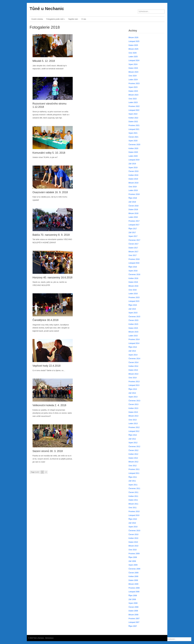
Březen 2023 (133, 95)
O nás (84, 19)
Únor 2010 (133, 550)
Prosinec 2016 (134, 259)
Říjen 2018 (133, 198)
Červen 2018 (134, 206)
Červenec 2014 (134, 359)
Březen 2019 (133, 183)
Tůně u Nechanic (47, 9)
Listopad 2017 (134, 225)
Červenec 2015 (134, 317)
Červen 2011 (134, 492)
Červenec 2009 (134, 569)
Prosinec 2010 (134, 511)
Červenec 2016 (134, 275)
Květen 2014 (133, 366)
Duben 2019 (133, 179)
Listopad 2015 (134, 301)
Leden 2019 (133, 190)
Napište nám (73, 19)
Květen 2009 (133, 576)
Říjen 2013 (133, 389)
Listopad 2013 (134, 385)
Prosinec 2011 (134, 469)
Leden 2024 (133, 80)
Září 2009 (132, 561)
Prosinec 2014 (134, 339)
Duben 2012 (133, 458)
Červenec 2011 (134, 488)
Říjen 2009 (133, 557)
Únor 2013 (133, 420)
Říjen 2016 (133, 267)
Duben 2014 (133, 370)
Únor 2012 (133, 466)
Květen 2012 (133, 454)
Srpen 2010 (133, 527)
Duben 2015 (133, 328)
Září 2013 (132, 393)
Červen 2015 (134, 320)
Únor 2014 (133, 378)
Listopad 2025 (134, 41)
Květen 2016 (133, 278)
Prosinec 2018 (134, 194)
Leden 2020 (133, 156)
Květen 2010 (133, 538)
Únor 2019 (133, 187)
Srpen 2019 (133, 168)
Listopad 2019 (134, 160)
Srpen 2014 (133, 355)
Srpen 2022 (133, 114)
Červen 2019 (134, 171)
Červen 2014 (134, 362)
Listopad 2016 (134, 263)
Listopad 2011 (134, 473)
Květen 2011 (133, 496)
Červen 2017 (134, 244)
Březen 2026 (133, 38)
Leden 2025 (133, 57)
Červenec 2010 (134, 531)
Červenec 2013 (134, 401)
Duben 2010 (133, 542)
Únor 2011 (133, 508)
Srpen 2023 (133, 87)
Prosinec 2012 (134, 427)
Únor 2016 (133, 290)
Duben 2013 (133, 412)
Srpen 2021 (133, 133)
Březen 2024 (133, 72)
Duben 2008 (133, 611)
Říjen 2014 (133, 347)
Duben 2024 (133, 68)
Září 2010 (132, 523)
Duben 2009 (133, 580)
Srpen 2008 (133, 603)
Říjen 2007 (133, 626)
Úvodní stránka (37, 19)
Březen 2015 (133, 332)
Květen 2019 (133, 175)
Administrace (49, 638)
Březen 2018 (133, 213)
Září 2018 (132, 202)
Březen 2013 (133, 416)
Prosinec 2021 (134, 125)
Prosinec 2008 (134, 588)
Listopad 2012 (134, 431)
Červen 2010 (134, 534)
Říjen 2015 (133, 305)
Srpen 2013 (133, 397)
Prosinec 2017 (134, 221)
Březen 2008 (133, 615)
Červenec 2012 (134, 447)
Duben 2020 (133, 152)
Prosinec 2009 (134, 554)
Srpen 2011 (133, 485)
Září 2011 (132, 481)
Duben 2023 (133, 91)
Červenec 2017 (134, 240)
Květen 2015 (133, 324)
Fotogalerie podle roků (56, 19)
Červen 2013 (134, 404)
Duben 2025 (133, 45)
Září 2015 (132, 309)
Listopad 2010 (134, 515)
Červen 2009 (134, 573)
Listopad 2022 (134, 110)
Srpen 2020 (133, 141)
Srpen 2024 (133, 64)
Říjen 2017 (133, 229)
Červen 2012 (134, 450)
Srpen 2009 (133, 565)
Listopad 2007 (134, 622)
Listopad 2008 (134, 592)
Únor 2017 (133, 255)
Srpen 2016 (133, 271)
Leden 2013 (133, 424)
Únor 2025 (133, 53)
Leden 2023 (133, 102)
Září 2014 (132, 351)
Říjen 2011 (133, 477)
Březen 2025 (133, 49)
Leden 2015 (133, 336)
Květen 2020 (133, 148)
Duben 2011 (133, 500)
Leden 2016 (133, 294)
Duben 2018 (133, 210)
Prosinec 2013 (134, 382)
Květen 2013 (133, 408)
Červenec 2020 (134, 145)
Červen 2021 (134, 137)
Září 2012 (132, 439)
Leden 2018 (133, 217)
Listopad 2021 (134, 129)
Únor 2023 (133, 99)
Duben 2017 (133, 248)
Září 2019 (132, 164)
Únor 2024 (133, 76)
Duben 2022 (133, 122)
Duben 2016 (133, 282)
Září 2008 (132, 599)
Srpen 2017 (133, 236)
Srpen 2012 (133, 443)
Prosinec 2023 (134, 84)
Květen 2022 (133, 118)
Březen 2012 (133, 462)
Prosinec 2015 (134, 297)
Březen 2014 (133, 374)
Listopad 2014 (134, 343)
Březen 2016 (133, 286)
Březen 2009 (133, 584)
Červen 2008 (134, 607)
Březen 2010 (133, 546)
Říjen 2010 (133, 519)
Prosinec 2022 (134, 106)
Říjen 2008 (133, 596)
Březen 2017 (133, 252)
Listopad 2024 (134, 61)
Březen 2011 (133, 504)
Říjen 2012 (133, 435)
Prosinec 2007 (134, 619)
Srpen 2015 (133, 313)
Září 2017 (132, 233)
